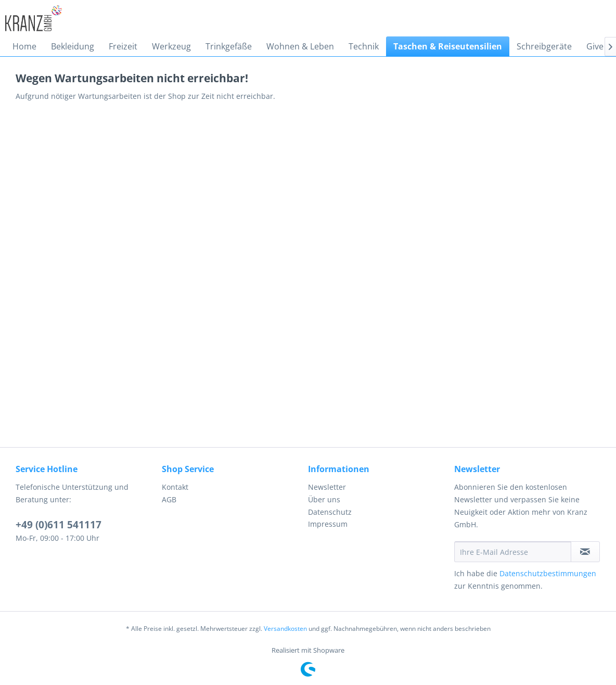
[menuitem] (24, 46)
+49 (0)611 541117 (59, 525)
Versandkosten (285, 629)
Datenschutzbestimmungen (548, 573)
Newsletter (327, 487)
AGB (169, 499)
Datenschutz (330, 512)
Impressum (328, 524)
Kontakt (175, 487)
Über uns (324, 499)
